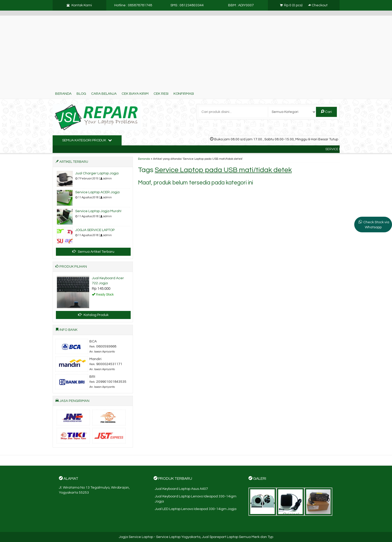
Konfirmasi (184, 94)
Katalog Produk (93, 315)
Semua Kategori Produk (87, 140)
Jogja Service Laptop (136, 537)
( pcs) (292, 5)
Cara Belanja (104, 94)
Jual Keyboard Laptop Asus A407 (181, 489)
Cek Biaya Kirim (135, 94)
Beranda (63, 94)
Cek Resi (161, 94)
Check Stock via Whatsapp (376, 225)
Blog (81, 94)
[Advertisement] (196, 51)
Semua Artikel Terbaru (93, 251)
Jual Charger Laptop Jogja (97, 173)
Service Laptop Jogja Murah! (98, 211)
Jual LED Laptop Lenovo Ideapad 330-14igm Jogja (196, 509)
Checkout (318, 5)
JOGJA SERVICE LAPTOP (95, 230)
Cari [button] (326, 112)
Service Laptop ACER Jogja (97, 192)
